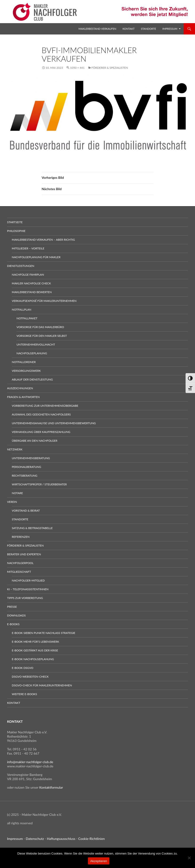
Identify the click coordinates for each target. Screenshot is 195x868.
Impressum (170, 29)
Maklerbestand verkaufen (97, 29)
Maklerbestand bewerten (32, 292)
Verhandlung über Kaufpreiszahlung (41, 432)
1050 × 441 (77, 68)
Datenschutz (35, 839)
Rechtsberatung (25, 476)
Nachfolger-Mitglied (28, 580)
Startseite (15, 222)
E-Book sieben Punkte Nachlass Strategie (44, 633)
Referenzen (21, 537)
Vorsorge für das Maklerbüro (40, 327)
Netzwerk (15, 449)
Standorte (149, 29)
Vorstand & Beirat (26, 511)
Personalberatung (27, 467)
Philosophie (16, 231)
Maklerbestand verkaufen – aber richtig (43, 240)
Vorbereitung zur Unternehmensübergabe (45, 406)
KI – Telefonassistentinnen (28, 589)
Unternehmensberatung (31, 458)
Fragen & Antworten (23, 397)
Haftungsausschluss (61, 839)
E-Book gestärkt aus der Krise (35, 650)
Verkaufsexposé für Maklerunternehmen (44, 301)
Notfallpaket (27, 318)
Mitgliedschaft (19, 572)
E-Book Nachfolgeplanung (33, 659)
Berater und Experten (24, 554)
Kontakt (129, 29)
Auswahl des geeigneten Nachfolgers (41, 414)
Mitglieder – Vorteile (28, 248)
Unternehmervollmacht (36, 344)
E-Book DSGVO (23, 668)
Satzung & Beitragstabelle (32, 528)
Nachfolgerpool (20, 563)
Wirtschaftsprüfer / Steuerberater (39, 484)
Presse (12, 607)
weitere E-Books (24, 694)
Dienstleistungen (21, 266)
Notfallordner (24, 362)
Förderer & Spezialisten (110, 68)
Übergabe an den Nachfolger (35, 441)
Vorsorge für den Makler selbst (42, 336)
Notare (17, 493)
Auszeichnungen (20, 388)
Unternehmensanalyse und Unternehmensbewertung (54, 423)
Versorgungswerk (26, 371)
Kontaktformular (51, 787)
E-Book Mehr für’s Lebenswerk (35, 642)
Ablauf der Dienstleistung (32, 379)
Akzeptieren (99, 861)
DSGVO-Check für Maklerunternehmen (42, 685)
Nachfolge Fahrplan (28, 275)
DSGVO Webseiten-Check (30, 677)
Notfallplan (22, 310)
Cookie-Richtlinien (92, 839)
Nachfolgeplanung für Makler (36, 257)
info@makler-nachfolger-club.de (30, 762)
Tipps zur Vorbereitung (25, 598)
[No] (189, 858)
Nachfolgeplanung (32, 353)
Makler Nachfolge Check (31, 283)
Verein (12, 502)
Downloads (16, 615)
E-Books (13, 624)
